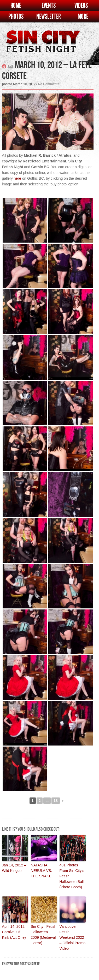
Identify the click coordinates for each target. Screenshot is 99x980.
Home (16, 6)
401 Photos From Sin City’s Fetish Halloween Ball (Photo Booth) (72, 876)
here (18, 178)
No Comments (49, 84)
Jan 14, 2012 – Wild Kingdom (14, 868)
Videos (81, 6)
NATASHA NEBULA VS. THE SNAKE (42, 871)
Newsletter (49, 17)
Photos (16, 17)
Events (49, 6)
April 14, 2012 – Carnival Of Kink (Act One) (15, 932)
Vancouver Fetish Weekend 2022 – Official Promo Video (72, 937)
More (83, 17)
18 (56, 801)
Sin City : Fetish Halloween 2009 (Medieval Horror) (44, 935)
